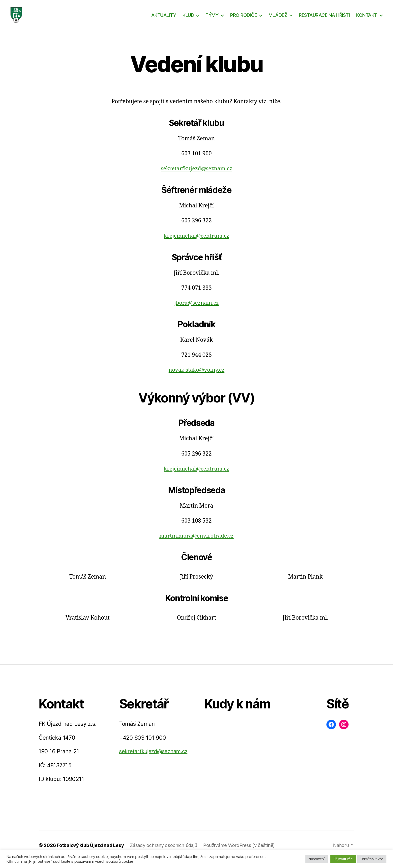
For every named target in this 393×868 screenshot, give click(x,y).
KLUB (188, 19)
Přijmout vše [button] (343, 859)
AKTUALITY (164, 19)
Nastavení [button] (317, 859)
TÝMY (212, 19)
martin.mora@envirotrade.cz (196, 544)
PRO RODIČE (243, 19)
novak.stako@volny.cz (196, 378)
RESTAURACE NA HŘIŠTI (324, 19)
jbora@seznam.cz (197, 311)
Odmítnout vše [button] (372, 859)
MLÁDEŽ (278, 19)
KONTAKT (367, 19)
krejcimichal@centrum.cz (197, 244)
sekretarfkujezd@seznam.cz (196, 177)
